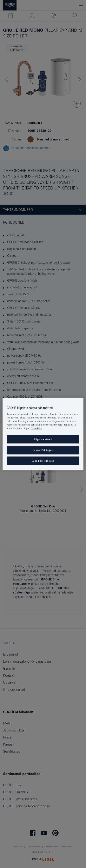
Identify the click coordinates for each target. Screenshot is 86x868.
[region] (43, 434)
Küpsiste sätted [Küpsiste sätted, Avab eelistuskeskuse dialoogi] (43, 439)
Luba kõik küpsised (43, 461)
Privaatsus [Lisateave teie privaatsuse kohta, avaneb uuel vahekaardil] (36, 428)
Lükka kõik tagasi (43, 450)
